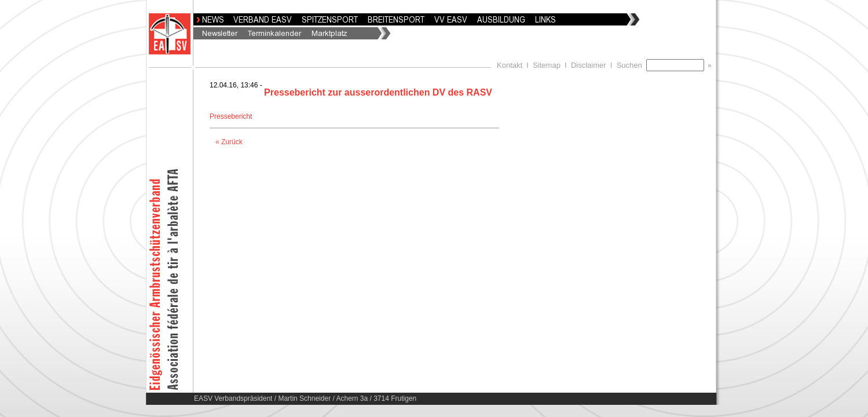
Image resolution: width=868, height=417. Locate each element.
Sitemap (547, 65)
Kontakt (510, 65)
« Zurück (229, 142)
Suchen (631, 65)
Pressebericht (232, 116)
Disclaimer (589, 65)
